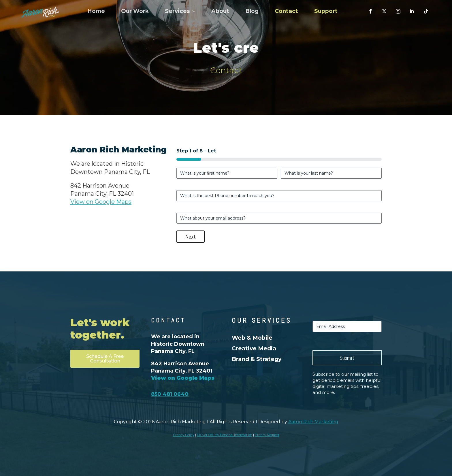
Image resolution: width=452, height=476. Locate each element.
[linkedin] (412, 11)
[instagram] (398, 11)
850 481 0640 (170, 394)
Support (326, 11)
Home (96, 11)
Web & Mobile (252, 338)
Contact (286, 11)
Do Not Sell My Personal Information (225, 435)
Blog (252, 11)
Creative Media (254, 348)
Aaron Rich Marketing (313, 422)
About (220, 11)
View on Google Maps (101, 202)
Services (177, 11)
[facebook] (370, 11)
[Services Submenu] (195, 11)
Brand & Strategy (257, 359)
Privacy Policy (184, 435)
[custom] (384, 11)
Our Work (135, 11)
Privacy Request (267, 435)
